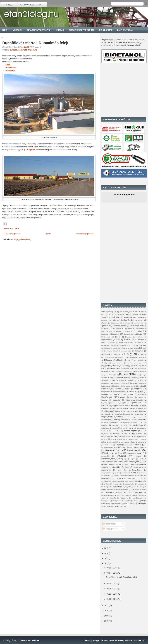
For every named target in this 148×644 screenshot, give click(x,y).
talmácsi (140, 475)
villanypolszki (117, 501)
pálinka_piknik (114, 442)
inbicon (131, 392)
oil (134, 436)
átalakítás (133, 326)
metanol (114, 422)
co (136, 345)
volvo (125, 503)
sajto (144, 462)
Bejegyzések (110, 524)
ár (110, 326)
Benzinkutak (106, 30)
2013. (103, 312)
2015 (106, 548)
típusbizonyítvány (129, 484)
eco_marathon (139, 360)
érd (143, 366)
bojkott (142, 340)
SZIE (135, 473)
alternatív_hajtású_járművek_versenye (128, 320)
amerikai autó (139, 323)
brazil (103, 342)
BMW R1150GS (130, 340)
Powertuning (121, 448)
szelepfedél (126, 473)
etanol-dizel (140, 368)
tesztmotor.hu (141, 481)
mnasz (135, 422)
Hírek (5, 30)
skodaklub (105, 467)
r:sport (139, 456)
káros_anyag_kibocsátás (134, 400)
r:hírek (105, 453)
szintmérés (143, 473)
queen (130, 448)
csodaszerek (108, 348)
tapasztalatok (106, 478)
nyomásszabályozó (109, 436)
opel (106, 439)
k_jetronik (122, 397)
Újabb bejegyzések (13, 234)
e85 (127, 354)
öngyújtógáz (121, 439)
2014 (110, 312)
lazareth (107, 414)
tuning (144, 490)
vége (136, 495)
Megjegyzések (110, 529)
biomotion (129, 337)
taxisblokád (132, 478)
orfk (112, 439)
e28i (115, 354)
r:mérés (118, 453)
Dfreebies (140, 640)
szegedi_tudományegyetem (111, 473)
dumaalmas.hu (126, 351)
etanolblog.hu (106, 371)
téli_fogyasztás (106, 481)
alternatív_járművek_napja (110, 323)
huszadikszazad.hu (119, 392)
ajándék (136, 315)
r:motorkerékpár (135, 453)
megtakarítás (142, 420)
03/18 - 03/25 (112, 568)
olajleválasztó (142, 436)
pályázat (132, 442)
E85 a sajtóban (125, 30)
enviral (136, 366)
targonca (120, 478)
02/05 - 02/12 (112, 589)
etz (114, 371)
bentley (119, 331)
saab (126, 462)
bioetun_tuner (106, 337)
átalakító (143, 326)
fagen (144, 375)
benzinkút (138, 331)
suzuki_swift (106, 470)
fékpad (112, 378)
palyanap (124, 442)
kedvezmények (117, 403)
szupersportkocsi (128, 476)
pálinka (104, 442)
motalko (104, 425)
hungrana (138, 389)
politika (136, 445)
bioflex (118, 337)
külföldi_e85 (119, 411)
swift (120, 470)
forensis (122, 380)
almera (142, 317)
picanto (127, 445)
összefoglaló (133, 439)
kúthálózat (108, 411)
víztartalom (105, 504)
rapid (125, 459)
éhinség (104, 363)
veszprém (113, 498)
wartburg (141, 503)
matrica (125, 420)
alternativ (104, 320)
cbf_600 (113, 345)
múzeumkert (116, 431)
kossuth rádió (124, 406)
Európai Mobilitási (138, 371)
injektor (140, 392)
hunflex (128, 389)
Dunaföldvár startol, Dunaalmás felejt (35, 43)
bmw (118, 340)
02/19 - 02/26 (112, 584)
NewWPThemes (116, 640)
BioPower (140, 337)
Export (123, 374)
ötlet (142, 439)
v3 (118, 495)
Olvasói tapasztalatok (39, 30)
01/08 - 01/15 (112, 599)
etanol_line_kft (128, 368)
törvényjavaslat (107, 489)
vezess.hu (124, 498)
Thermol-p (116, 484)
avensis (142, 329)
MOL (142, 422)
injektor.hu (105, 394)
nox (126, 434)
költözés (104, 408)
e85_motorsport (107, 357)
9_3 (115, 315)
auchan (107, 328)
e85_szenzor (119, 357)
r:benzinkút (110, 450)
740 (109, 315)
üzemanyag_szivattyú (114, 492)
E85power (108, 360)
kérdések (127, 403)
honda (119, 389)
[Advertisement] (121, 90)
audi (114, 329)
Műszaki (60, 30)
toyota (117, 487)
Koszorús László (137, 406)
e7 (120, 354)
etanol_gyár (116, 368)
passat (104, 445)
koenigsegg (111, 406)
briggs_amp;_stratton (126, 343)
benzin (127, 331)
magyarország (137, 417)
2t (115, 312)
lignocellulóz (139, 414)
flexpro (142, 378)
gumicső (126, 383)
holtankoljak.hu (107, 389)
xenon (103, 506)
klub (103, 406)
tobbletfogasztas (107, 487)
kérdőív (136, 403)
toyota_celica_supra (130, 487)
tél (142, 478)
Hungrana (31, 150)
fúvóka (131, 380)
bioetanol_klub (128, 334)
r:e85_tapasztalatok (131, 450)
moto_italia (116, 425)
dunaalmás (15, 50)
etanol (104, 368)
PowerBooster (108, 448)
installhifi (116, 394)
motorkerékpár (138, 425)
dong (145, 348)
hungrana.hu (106, 392)
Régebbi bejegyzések (85, 234)
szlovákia (107, 476)
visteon (136, 501)
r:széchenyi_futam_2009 (111, 459)
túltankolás (135, 490)
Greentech (116, 383)
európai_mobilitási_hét (109, 375)
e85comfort (143, 357)
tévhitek (107, 484)
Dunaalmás (10, 71)
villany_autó (105, 501)
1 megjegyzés (11, 229)
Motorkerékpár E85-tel (82, 30)
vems (142, 495)
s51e (120, 462)
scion (119, 464)
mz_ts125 (105, 434)
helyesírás (127, 386)
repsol (133, 459)
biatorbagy (105, 334)
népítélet (116, 434)
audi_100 (121, 328)
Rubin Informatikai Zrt (109, 462)
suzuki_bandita (138, 467)
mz (142, 431)
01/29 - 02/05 (112, 594)
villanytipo (127, 501)
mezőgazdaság (125, 422)
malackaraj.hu (106, 420)
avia (103, 331)
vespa (103, 498)
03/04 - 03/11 (112, 573)
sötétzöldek (116, 467)
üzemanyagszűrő (135, 492)
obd (129, 436)
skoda (141, 464)
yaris (118, 506)
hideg (142, 386)
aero (121, 315)
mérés (106, 422)
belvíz (111, 331)
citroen (129, 345)
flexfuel (126, 378)
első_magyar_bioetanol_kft (111, 366)
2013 (106, 559)
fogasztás (105, 380)
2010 (106, 611)
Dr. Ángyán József (111, 351)
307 (121, 312)
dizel (132, 348)
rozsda (141, 459)
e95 (129, 360)
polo (145, 445)
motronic (115, 428)
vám (123, 495)
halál (134, 383)
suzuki (127, 467)
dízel (138, 348)
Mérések (17, 30)
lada (136, 411)
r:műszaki (122, 456)
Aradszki (117, 326)
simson (133, 464)
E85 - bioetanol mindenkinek (26, 640)
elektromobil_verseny (135, 363)
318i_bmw (129, 312)
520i (142, 312)
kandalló (141, 397)
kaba (35, 50)
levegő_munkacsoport (122, 414)
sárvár (112, 464)
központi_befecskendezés (118, 408)
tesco (127, 481)
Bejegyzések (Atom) (23, 239)
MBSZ (133, 420)
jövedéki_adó (107, 397)
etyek (120, 371)
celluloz (121, 345)
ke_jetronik (105, 403)
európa (127, 371)
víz (143, 501)
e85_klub (141, 354)
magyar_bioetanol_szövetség (112, 417)
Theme (87, 640)
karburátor (116, 400)
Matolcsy (117, 420)
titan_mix (141, 484)
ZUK (123, 506)
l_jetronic (129, 411)
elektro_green (117, 363)
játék (131, 394)
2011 (106, 606)
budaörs (140, 343)
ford (113, 380)
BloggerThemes (100, 640)
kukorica (132, 408)
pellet (111, 445)
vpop (132, 503)
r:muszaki (105, 456)
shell (126, 464)
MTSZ (122, 428)
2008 (106, 621)
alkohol (116, 317)
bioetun (139, 334)
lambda (144, 411)
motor (126, 425)
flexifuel (134, 378)
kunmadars (142, 408)
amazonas (126, 323)
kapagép (104, 400)
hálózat (141, 383)
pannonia (141, 442)
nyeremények (137, 434)
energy (128, 366)
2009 (106, 616)
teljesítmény (118, 481)
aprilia (104, 326)
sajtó (106, 464)
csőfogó (118, 348)
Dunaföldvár (26, 50)
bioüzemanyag (107, 340)
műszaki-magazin (130, 431)
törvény (142, 487)
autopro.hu (132, 328)
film (120, 378)
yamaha (111, 506)
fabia (138, 375)
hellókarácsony (116, 386)
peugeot (119, 445)
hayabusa (105, 386)
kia (143, 403)
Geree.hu (140, 380)
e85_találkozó (131, 357)
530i (103, 315)
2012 (106, 564)
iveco (124, 394)
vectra (129, 495)
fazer (105, 378)
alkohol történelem (130, 317)
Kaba (8, 65)
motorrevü (105, 428)
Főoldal (8, 5)
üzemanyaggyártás (108, 495)
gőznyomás (105, 383)
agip (127, 314)
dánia (125, 348)
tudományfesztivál (122, 490)
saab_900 (135, 462)
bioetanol (115, 334)
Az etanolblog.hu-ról (31, 5)
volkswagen (116, 503)
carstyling (105, 345)
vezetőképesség (138, 498)
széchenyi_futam (135, 470)
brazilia (112, 343)
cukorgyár (143, 345)
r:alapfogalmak (141, 448)
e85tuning (120, 360)
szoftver (116, 476)
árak (125, 326)
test (132, 481)
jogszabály (140, 394)
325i (136, 312)
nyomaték (122, 436)
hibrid (135, 386)
